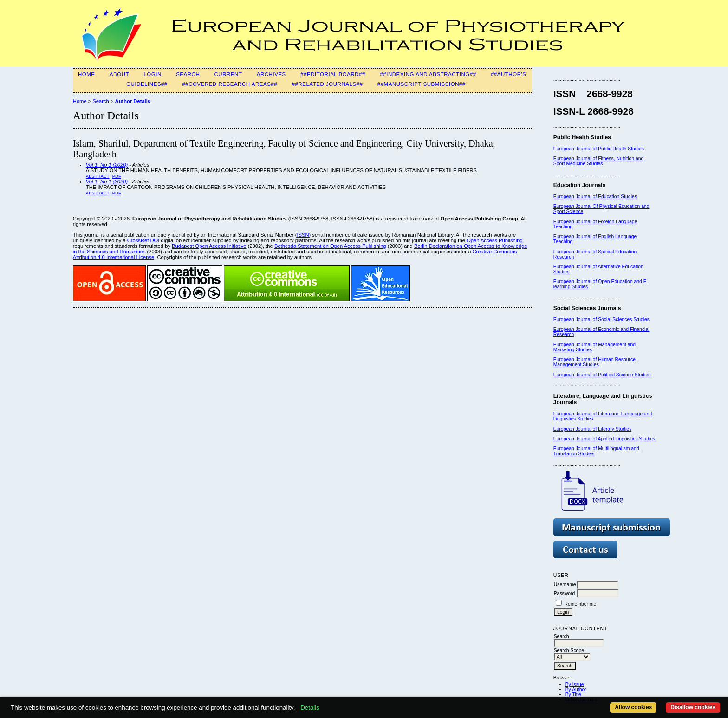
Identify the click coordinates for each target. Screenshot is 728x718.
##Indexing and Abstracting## (428, 74)
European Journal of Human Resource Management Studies (595, 362)
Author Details (133, 101)
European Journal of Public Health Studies (599, 149)
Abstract (98, 176)
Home (87, 74)
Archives (271, 74)
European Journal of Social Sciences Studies (601, 320)
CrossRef (138, 240)
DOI (155, 240)
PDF (117, 176)
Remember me (581, 604)
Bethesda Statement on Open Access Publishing (330, 246)
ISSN (303, 235)
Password (565, 593)
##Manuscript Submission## (422, 84)
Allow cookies (633, 707)
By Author (576, 689)
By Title (573, 695)
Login (152, 74)
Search (188, 74)
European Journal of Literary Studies (593, 429)
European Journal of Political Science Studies (602, 375)
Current (228, 74)
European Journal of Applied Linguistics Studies (604, 439)
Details (310, 708)
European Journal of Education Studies (595, 197)
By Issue (575, 684)
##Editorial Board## (333, 74)
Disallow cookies (693, 707)
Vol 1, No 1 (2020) (107, 165)
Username (565, 585)
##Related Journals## (327, 84)
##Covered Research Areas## (230, 84)
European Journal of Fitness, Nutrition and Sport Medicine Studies (599, 161)
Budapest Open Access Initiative (209, 246)
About (119, 74)
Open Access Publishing (495, 240)
